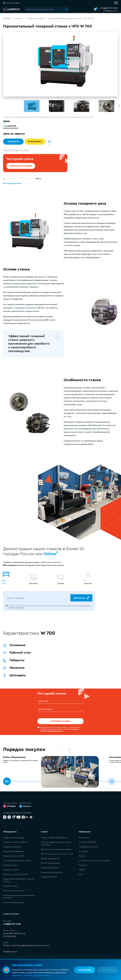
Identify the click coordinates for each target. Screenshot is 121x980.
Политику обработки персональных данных (60, 727)
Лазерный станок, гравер (14, 835)
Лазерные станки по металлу (15, 839)
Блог (81, 871)
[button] (119, 106)
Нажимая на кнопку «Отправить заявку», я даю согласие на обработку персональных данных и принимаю (60, 726)
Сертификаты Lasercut (88, 844)
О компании (84, 835)
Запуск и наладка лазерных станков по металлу (56, 841)
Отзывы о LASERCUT (88, 839)
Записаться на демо (21, 166)
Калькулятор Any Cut (50, 865)
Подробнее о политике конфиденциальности (32, 975)
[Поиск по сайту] (47, 9)
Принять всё (84, 970)
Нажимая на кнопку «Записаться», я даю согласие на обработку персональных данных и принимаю (50, 604)
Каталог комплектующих (14, 899)
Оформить (13, 142)
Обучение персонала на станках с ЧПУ (57, 851)
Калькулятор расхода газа (52, 869)
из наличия (11, 126)
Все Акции (83, 848)
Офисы (82, 867)
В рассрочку (35, 142)
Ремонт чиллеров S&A (50, 856)
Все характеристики (12, 184)
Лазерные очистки (11, 867)
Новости (82, 853)
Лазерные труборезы (12, 844)
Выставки (83, 862)
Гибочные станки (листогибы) (16, 871)
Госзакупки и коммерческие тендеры (95, 858)
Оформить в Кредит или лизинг (16, 150)
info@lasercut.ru (111, 11)
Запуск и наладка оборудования (54, 835)
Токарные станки (10, 883)
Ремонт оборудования (50, 860)
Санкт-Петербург (11, 911)
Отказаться (107, 970)
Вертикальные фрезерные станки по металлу (19, 877)
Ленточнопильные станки (14, 888)
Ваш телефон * (46, 706)
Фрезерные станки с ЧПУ (14, 853)
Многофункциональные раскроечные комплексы (19, 894)
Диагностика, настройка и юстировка (56, 846)
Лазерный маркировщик (14, 848)
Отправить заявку (60, 718)
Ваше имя (43, 698)
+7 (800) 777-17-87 (109, 8)
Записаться (81, 595)
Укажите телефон (15, 595)
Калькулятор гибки (49, 874)
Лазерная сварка (10, 862)
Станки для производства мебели (17, 858)
